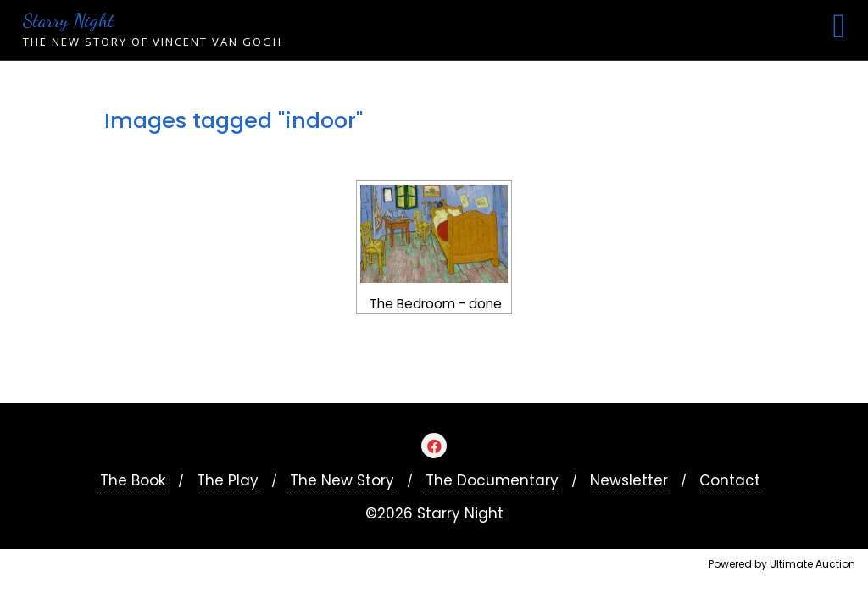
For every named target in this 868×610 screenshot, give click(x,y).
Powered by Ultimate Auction (782, 564)
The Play (228, 481)
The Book (133, 481)
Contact (730, 481)
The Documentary (492, 481)
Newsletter (629, 481)
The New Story (342, 481)
